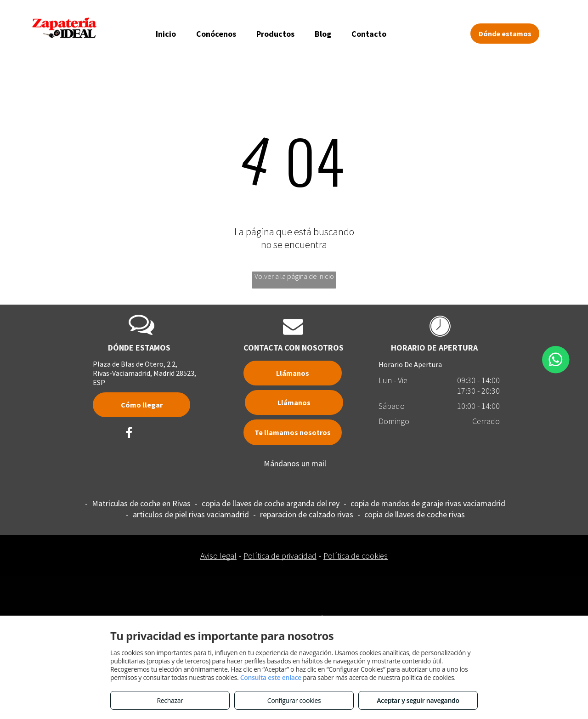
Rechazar (170, 700)
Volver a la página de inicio (294, 276)
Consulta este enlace (271, 677)
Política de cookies (356, 556)
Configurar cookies (294, 700)
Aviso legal (218, 556)
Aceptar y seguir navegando (418, 700)
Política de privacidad (280, 556)
